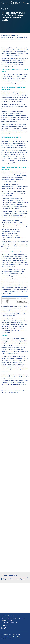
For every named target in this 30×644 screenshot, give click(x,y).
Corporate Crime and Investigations (14, 579)
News (10, 618)
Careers (15, 618)
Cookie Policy (5, 639)
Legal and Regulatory (7, 637)
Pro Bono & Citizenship (8, 622)
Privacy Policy (17, 637)
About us (4, 618)
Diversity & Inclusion (7, 620)
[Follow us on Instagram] (5, 628)
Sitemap (11, 639)
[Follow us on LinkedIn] (2, 628)
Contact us (21, 618)
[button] (24, 3)
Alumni (18, 622)
